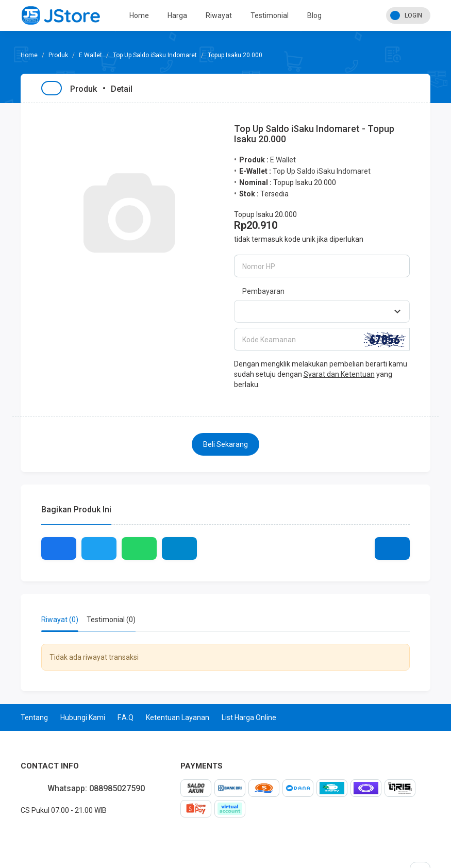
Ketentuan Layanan (178, 717)
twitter (29, 833)
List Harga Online (249, 717)
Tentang (34, 717)
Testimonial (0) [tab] (111, 620)
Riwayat (219, 15)
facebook (21, 833)
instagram (37, 833)
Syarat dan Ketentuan (339, 374)
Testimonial (270, 15)
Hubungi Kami (83, 717)
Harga (177, 15)
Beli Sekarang (225, 444)
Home (139, 15)
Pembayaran (263, 291)
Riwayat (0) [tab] (60, 620)
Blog (314, 15)
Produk (58, 55)
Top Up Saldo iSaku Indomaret (155, 55)
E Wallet (90, 55)
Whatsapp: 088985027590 (96, 788)
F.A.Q (126, 717)
